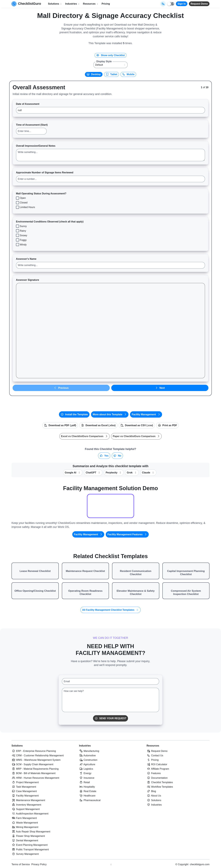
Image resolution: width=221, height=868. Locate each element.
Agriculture (87, 764)
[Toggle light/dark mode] (171, 4)
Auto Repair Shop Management (31, 832)
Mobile (128, 74)
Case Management (24, 791)
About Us (154, 796)
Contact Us (155, 755)
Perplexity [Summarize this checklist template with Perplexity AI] (114, 473)
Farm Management (24, 818)
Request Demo (199, 4)
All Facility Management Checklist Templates (110, 610)
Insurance (87, 778)
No (117, 456)
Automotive (87, 755)
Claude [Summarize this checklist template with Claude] (148, 473)
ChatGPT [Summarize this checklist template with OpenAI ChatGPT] (93, 473)
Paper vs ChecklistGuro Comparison (136, 436)
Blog (151, 791)
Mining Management (25, 827)
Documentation (157, 778)
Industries (85, 746)
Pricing (106, 4)
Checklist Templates (160, 782)
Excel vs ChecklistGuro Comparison (84, 436)
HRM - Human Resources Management (35, 778)
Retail (84, 782)
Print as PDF (168, 425)
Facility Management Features (127, 534)
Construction (88, 760)
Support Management (26, 809)
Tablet (111, 74)
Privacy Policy (39, 864)
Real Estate (88, 791)
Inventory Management (26, 805)
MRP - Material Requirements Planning (35, 769)
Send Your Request (110, 718)
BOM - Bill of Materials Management (33, 773)
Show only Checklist (110, 55)
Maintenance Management (28, 800)
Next (160, 388)
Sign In (182, 4)
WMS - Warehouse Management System (36, 760)
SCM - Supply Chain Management (32, 764)
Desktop (94, 74)
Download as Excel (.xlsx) (98, 425)
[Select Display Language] (163, 4)
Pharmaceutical (90, 800)
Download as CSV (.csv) (137, 425)
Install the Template (74, 414)
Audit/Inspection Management (30, 814)
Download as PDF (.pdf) (60, 425)
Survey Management (25, 854)
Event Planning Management (30, 845)
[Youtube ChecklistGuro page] (111, 864)
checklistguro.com (200, 864)
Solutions (17, 746)
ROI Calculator (157, 764)
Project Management (25, 782)
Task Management (24, 787)
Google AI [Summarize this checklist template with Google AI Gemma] (73, 473)
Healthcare (87, 796)
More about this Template (110, 414)
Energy (85, 773)
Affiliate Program (158, 769)
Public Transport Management (30, 850)
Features (154, 773)
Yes (104, 456)
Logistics (86, 769)
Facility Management (146, 414)
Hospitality (87, 787)
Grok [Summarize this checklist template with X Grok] (132, 473)
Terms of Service (21, 864)
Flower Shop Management (28, 836)
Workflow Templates (160, 787)
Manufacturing (89, 751)
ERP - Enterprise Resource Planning (34, 751)
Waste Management (25, 823)
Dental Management (25, 840)
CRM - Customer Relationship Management (38, 755)
